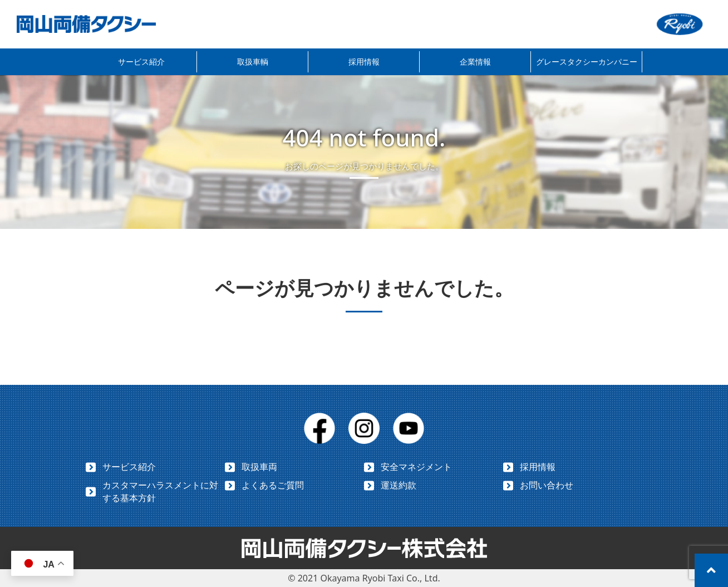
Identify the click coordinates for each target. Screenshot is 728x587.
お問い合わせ (547, 485)
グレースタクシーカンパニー (587, 62)
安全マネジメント (416, 467)
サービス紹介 (141, 62)
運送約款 (399, 485)
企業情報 (475, 62)
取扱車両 (259, 467)
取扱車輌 (253, 62)
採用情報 (364, 62)
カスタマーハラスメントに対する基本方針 (160, 491)
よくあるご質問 (273, 485)
